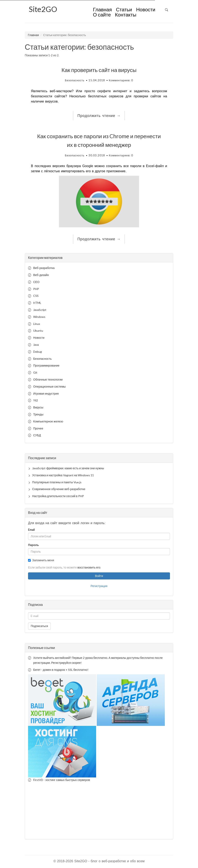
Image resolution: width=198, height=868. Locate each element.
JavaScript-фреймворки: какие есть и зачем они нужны (68, 468)
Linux (37, 324)
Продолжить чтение (99, 116)
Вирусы (38, 407)
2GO (43, 9)
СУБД (37, 435)
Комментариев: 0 (121, 80)
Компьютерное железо (48, 421)
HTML (37, 303)
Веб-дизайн (41, 275)
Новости (146, 10)
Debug (38, 352)
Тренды (38, 414)
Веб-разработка (44, 268)
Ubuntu (38, 331)
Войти (99, 576)
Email (31, 530)
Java (36, 345)
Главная (102, 10)
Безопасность (75, 80)
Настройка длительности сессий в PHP (58, 496)
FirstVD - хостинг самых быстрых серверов (62, 780)
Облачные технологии (48, 379)
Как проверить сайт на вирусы (99, 70)
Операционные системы (49, 386)
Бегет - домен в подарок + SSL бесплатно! (61, 670)
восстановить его (89, 567)
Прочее (38, 428)
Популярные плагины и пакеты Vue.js (57, 482)
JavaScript (40, 310)
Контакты (126, 15)
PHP (36, 289)
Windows (39, 317)
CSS (36, 296)
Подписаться (39, 626)
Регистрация (99, 586)
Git (35, 372)
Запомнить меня (41, 560)
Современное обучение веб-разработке (59, 489)
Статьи (124, 10)
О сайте (102, 15)
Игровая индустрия (46, 393)
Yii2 (36, 400)
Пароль (33, 545)
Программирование (46, 365)
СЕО (36, 282)
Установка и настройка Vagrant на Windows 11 (63, 475)
